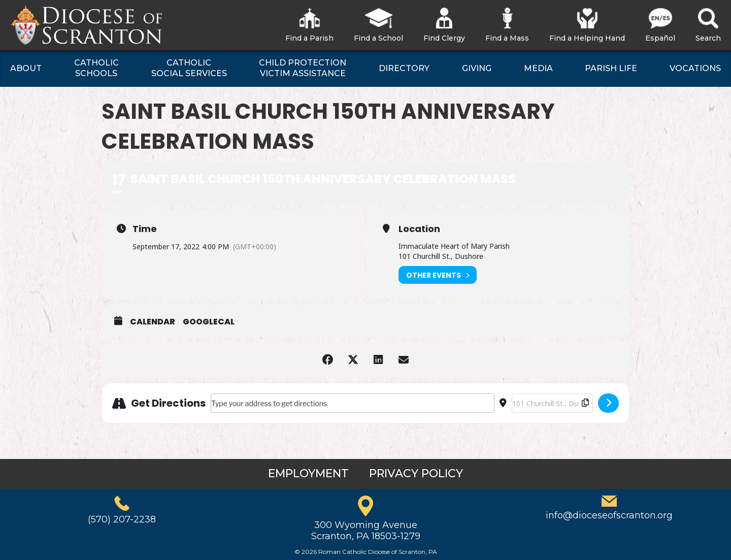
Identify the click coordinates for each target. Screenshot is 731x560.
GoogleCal (209, 322)
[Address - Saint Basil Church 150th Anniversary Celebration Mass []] (353, 403)
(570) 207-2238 (122, 519)
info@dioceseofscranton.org (609, 515)
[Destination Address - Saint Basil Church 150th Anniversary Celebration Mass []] (552, 403)
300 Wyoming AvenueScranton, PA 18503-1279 (366, 531)
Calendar (153, 322)
